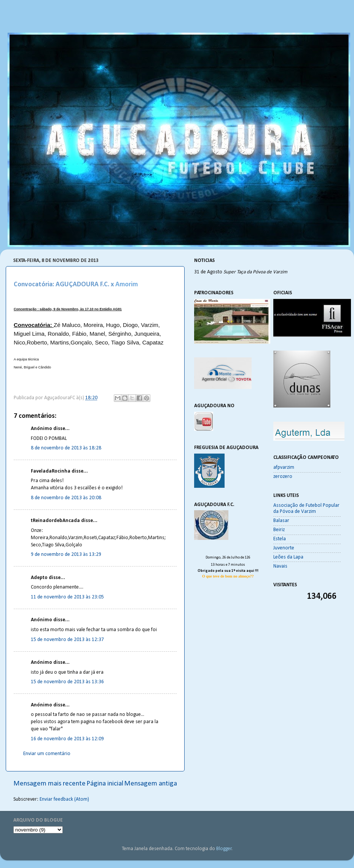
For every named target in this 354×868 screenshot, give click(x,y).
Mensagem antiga (151, 784)
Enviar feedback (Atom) (64, 799)
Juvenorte (284, 548)
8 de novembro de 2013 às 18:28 (66, 448)
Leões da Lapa (288, 557)
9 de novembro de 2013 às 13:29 (66, 555)
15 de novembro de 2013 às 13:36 (67, 682)
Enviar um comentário (47, 754)
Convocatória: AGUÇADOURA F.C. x (64, 285)
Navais (280, 566)
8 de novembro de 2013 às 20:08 (66, 498)
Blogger (224, 849)
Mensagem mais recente (49, 784)
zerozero (283, 477)
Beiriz (279, 530)
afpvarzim (284, 467)
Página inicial (105, 784)
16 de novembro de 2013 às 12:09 (67, 739)
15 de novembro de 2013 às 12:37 (67, 640)
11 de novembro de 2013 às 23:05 (67, 597)
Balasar (281, 521)
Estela (280, 539)
